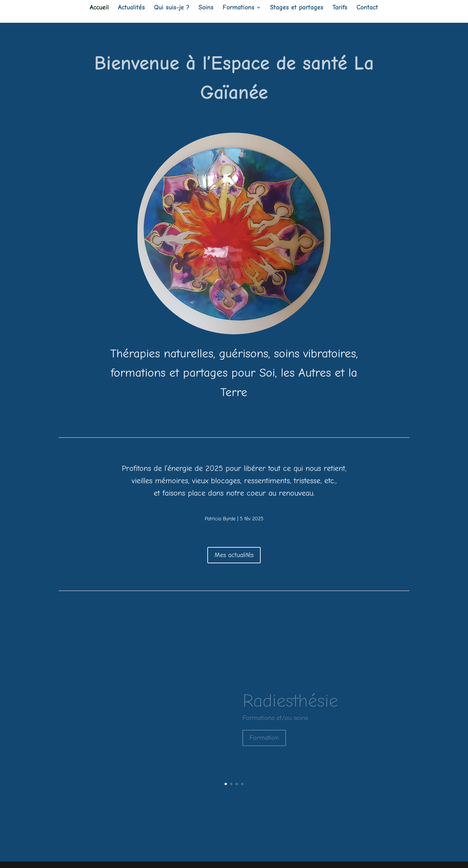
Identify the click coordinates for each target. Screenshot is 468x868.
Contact (367, 8)
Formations (239, 8)
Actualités (131, 8)
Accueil (99, 8)
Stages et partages (297, 8)
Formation (264, 743)
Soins (206, 8)
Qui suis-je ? (172, 8)
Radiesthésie (290, 706)
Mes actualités (234, 555)
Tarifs (340, 8)
